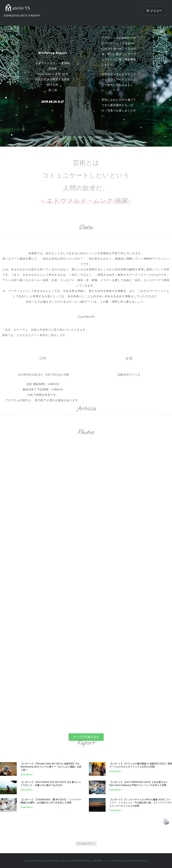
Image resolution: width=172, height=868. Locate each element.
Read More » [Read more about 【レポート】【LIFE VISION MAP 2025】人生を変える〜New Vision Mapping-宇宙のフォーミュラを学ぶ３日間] (116, 790)
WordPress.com (140, 861)
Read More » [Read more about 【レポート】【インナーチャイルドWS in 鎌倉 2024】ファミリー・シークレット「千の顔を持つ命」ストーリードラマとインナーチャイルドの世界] (116, 810)
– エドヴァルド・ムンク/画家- (86, 201)
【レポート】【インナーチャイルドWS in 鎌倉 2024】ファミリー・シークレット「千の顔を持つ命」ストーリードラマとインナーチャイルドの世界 (141, 803)
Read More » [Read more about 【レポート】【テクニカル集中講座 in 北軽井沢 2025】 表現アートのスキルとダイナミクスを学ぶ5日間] (116, 771)
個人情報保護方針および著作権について (90, 861)
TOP (113, 861)
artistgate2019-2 (86, 844)
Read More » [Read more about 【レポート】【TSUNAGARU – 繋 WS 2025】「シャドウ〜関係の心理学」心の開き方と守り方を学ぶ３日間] (27, 807)
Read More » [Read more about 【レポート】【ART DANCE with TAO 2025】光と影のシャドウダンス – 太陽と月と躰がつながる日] (27, 790)
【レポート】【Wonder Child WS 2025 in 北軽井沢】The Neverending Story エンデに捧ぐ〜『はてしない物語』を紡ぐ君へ (51, 767)
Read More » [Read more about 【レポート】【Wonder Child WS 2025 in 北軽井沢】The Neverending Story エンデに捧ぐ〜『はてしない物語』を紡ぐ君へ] (27, 775)
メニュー (156, 11)
